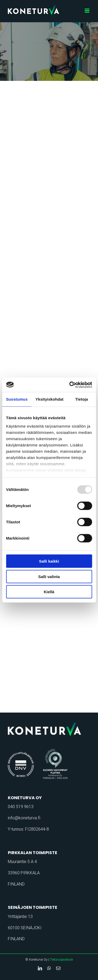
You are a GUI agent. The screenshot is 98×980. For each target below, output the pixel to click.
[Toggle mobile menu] (87, 11)
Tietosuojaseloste (61, 960)
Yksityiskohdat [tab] (50, 399)
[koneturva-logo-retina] (49, 724)
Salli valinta (49, 576)
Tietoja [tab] (82, 399)
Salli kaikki (49, 561)
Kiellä (49, 592)
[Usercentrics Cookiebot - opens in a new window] (70, 385)
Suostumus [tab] (17, 399)
